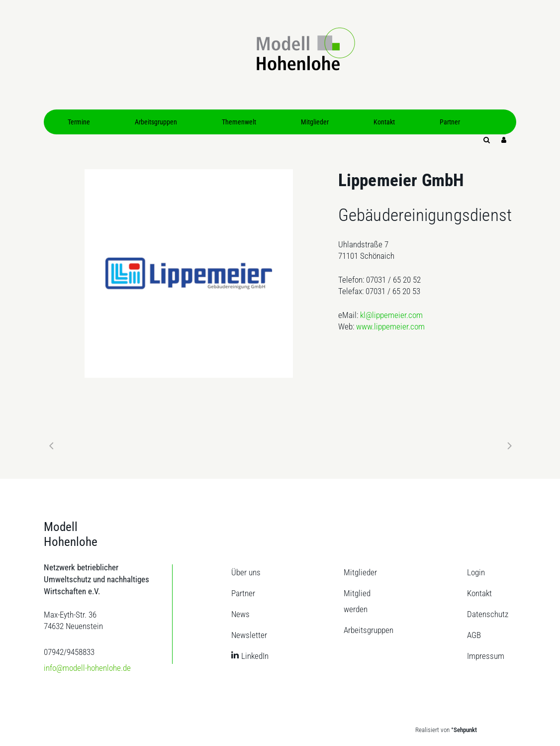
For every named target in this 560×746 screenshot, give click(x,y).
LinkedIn (255, 656)
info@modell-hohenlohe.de (87, 668)
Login (476, 572)
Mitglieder (360, 572)
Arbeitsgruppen (369, 630)
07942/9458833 (69, 652)
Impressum (486, 656)
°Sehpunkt (464, 730)
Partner (243, 593)
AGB (474, 635)
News (240, 614)
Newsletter (249, 635)
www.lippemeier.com (390, 326)
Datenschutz (488, 614)
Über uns (246, 572)
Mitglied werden (357, 601)
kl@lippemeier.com (391, 315)
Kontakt (479, 593)
